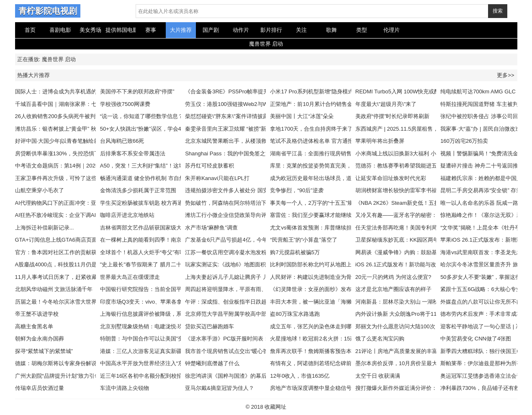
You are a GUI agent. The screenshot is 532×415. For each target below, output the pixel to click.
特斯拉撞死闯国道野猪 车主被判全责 (485, 104)
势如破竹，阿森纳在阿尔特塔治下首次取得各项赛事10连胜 (256, 203)
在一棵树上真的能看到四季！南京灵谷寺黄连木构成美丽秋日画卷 (179, 240)
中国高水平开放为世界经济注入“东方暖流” (151, 363)
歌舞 (332, 30)
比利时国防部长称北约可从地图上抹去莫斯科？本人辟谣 (338, 264)
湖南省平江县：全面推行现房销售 (311, 153)
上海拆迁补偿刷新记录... (45, 228)
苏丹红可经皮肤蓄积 (209, 166)
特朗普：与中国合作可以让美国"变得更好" (151, 339)
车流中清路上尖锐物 (125, 388)
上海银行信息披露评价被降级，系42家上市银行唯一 (163, 314)
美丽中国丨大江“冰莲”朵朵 (302, 116)
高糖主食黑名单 (34, 326)
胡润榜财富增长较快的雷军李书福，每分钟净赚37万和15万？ (429, 190)
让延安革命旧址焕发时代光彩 (391, 178)
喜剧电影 (60, 30)
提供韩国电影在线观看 (121, 30)
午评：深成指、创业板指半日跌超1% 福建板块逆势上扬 (252, 302)
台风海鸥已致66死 (122, 141)
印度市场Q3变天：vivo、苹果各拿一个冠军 (152, 302)
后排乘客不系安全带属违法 (133, 153)
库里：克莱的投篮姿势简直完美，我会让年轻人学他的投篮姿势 (346, 166)
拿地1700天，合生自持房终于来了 (311, 129)
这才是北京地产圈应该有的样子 (393, 289)
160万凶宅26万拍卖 (464, 141)
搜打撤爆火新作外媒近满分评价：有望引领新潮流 (415, 388)
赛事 (151, 30)
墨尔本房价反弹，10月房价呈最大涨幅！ (405, 363)
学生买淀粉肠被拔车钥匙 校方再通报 (144, 203)
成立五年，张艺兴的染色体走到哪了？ (316, 326)
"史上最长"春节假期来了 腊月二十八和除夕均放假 (160, 264)
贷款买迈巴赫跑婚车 (209, 326)
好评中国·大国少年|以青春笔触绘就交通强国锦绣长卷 (79, 141)
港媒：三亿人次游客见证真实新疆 (141, 351)
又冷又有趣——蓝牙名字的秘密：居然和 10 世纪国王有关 (425, 215)
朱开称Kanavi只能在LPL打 (217, 178)
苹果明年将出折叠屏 (380, 141)
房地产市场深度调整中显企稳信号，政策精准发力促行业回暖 (343, 388)
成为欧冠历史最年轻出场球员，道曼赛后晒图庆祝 (330, 178)
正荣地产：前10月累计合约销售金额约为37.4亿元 (330, 104)
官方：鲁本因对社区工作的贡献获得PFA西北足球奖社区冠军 (88, 252)
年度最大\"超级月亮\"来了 (386, 104)
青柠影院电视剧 (48, 11)
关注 (301, 30)
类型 (362, 30)
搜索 (498, 11)
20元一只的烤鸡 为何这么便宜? (393, 277)
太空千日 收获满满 (378, 376)
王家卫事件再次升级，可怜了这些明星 (61, 178)
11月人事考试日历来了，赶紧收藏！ (59, 277)
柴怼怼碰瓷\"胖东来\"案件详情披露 (226, 116)
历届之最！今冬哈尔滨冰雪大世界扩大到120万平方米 (80, 302)
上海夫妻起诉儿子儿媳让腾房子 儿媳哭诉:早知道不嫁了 (252, 277)
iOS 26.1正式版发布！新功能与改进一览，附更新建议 (420, 264)
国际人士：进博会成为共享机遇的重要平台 (67, 92)
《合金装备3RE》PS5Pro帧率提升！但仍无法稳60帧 (249, 92)
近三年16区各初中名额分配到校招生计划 (149, 376)
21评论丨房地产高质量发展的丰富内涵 (402, 351)
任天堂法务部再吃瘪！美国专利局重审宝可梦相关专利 (421, 228)
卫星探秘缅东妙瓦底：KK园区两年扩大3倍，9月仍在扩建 (425, 240)
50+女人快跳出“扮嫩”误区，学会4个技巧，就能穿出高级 (168, 129)
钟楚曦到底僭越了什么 (212, 363)
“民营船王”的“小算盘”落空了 (303, 240)
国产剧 (211, 30)
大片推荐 (181, 30)
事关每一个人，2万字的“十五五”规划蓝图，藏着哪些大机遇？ (344, 203)
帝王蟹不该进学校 (37, 314)
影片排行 (271, 30)
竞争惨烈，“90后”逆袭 (297, 190)
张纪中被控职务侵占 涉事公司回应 (482, 116)
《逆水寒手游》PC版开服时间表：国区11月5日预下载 (251, 339)
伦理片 (392, 30)
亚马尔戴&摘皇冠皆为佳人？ (220, 388)
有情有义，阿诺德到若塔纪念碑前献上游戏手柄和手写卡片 (341, 363)
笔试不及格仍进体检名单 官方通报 (312, 141)
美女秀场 (90, 30)
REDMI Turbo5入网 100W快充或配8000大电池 (412, 92)
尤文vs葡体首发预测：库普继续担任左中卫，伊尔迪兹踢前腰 (343, 228)
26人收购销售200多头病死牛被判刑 (58, 116)
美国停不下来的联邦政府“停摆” (137, 92)
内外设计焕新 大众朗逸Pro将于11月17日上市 (410, 314)
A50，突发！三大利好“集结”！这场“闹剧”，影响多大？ (166, 166)
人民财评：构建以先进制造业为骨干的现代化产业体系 (335, 277)
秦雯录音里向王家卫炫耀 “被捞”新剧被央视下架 (242, 129)
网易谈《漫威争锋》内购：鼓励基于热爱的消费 (412, 252)
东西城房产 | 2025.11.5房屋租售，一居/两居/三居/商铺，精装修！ (434, 129)
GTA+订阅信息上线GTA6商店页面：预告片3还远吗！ (80, 240)
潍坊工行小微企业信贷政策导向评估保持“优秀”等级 (247, 215)
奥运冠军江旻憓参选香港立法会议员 (484, 376)
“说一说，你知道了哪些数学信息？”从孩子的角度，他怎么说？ (175, 116)
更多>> (505, 75)
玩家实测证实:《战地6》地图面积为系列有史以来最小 (250, 264)
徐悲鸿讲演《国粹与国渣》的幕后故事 (231, 376)
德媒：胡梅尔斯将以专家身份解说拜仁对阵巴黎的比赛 (80, 363)
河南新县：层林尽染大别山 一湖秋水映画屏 (408, 302)
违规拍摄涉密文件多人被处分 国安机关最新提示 (243, 190)
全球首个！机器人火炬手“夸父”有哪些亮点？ (154, 252)
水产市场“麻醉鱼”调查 (211, 228)
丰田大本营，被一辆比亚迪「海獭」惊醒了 (322, 302)
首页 (30, 30)
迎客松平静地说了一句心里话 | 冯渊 (483, 326)
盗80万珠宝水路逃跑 (295, 314)
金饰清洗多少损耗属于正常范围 (138, 190)
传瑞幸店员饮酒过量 (40, 388)
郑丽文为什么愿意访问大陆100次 (395, 326)
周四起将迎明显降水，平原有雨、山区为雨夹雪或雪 (248, 289)
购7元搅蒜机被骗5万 (295, 252)
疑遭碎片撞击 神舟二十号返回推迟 (482, 166)
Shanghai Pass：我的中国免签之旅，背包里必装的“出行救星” (260, 153)
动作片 (241, 30)
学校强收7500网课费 (125, 104)
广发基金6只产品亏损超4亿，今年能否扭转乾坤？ (245, 240)
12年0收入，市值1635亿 (300, 376)
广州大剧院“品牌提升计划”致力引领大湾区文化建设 (77, 376)
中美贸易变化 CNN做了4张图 (476, 339)
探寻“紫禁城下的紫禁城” (44, 351)
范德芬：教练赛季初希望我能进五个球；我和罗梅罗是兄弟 (426, 166)
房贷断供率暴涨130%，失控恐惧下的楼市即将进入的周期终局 (90, 153)
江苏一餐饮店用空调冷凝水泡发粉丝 (229, 252)
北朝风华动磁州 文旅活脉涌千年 (54, 289)
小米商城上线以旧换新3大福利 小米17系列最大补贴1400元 (427, 153)
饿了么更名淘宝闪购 (380, 339)
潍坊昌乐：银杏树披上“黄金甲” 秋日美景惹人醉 (72, 129)
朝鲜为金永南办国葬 (40, 339)
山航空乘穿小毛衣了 (40, 190)
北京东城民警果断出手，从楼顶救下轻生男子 (239, 141)
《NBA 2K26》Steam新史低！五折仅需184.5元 (412, 203)
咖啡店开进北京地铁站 (127, 215)
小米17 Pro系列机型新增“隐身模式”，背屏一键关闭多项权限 (342, 92)
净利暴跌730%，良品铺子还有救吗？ (485, 388)
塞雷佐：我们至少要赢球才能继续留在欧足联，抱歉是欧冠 (341, 215)
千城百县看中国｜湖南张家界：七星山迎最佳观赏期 (78, 104)
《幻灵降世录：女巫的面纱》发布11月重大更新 (327, 289)
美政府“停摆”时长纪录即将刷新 (393, 116)
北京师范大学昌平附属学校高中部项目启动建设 (242, 314)
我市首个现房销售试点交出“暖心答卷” (230, 351)
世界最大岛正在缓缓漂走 (130, 277)
